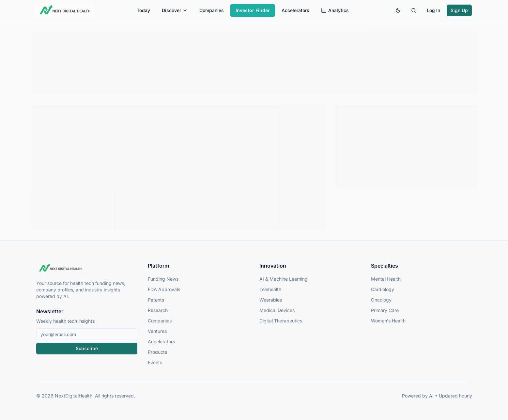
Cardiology (383, 289)
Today (143, 10)
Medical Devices (277, 310)
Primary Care (385, 310)
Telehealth (270, 289)
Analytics (335, 10)
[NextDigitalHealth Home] (87, 268)
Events (155, 362)
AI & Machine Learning (284, 279)
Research (158, 310)
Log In (433, 10)
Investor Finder (253, 10)
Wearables (271, 300)
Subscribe (87, 348)
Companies (212, 10)
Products (157, 352)
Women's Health (388, 321)
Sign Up (459, 10)
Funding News (163, 279)
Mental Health (386, 279)
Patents (156, 300)
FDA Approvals (164, 289)
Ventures (157, 331)
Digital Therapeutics (281, 321)
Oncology (381, 300)
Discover (175, 10)
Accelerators (295, 10)
